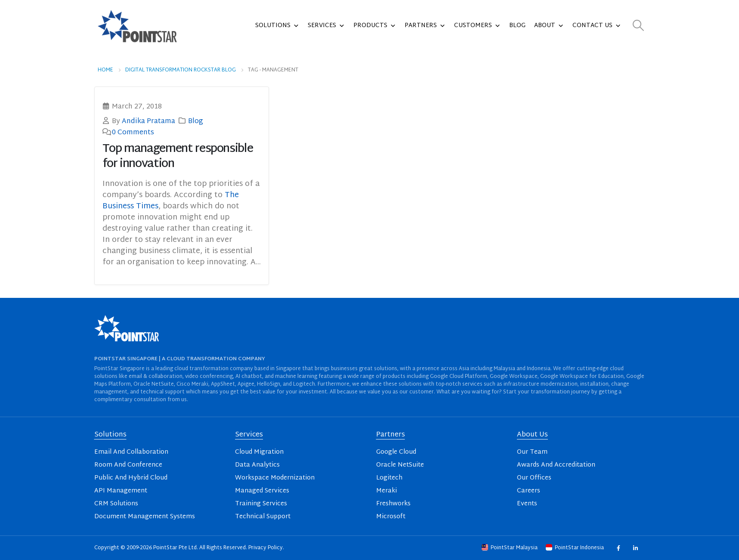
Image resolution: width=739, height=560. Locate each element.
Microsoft (391, 517)
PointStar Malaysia (510, 548)
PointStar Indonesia (575, 548)
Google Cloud (396, 452)
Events (527, 504)
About (549, 26)
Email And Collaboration (131, 452)
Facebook (618, 548)
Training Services (261, 504)
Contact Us (597, 26)
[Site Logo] (137, 26)
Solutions (277, 26)
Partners (425, 26)
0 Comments (133, 133)
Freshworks (393, 504)
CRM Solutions (116, 504)
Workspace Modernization (275, 478)
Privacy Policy (266, 548)
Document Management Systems (145, 517)
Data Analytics (257, 465)
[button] (638, 26)
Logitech (389, 478)
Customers (477, 26)
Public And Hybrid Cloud (131, 478)
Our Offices (534, 478)
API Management (121, 491)
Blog (517, 26)
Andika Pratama (148, 121)
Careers (529, 491)
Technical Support (263, 517)
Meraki (387, 491)
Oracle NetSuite (400, 465)
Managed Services (262, 491)
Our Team (532, 452)
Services (326, 26)
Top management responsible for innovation (178, 157)
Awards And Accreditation (556, 465)
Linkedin (635, 548)
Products (375, 26)
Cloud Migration (259, 452)
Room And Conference (128, 465)
